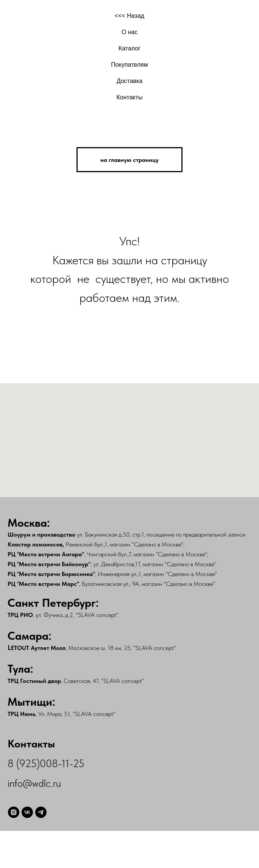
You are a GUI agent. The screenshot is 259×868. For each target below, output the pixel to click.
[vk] (27, 812)
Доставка (130, 81)
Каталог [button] (129, 48)
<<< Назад (129, 16)
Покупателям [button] (129, 65)
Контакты (129, 97)
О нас (130, 32)
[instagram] (14, 812)
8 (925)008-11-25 (46, 763)
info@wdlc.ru (34, 783)
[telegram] (41, 812)
